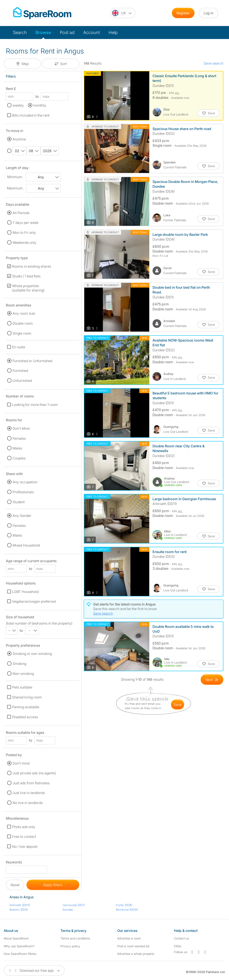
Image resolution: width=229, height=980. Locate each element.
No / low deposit (25, 847)
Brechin (19, 910)
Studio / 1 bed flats (26, 276)
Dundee (68, 910)
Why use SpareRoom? (19, 946)
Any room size (24, 313)
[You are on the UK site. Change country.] (123, 13)
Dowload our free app (34, 970)
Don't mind (21, 763)
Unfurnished (22, 381)
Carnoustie (74, 905)
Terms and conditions (75, 938)
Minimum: (15, 177)
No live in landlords (28, 803)
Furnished (20, 371)
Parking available (26, 707)
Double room (23, 323)
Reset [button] (15, 885)
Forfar (124, 905)
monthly (40, 105)
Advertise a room (129, 938)
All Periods (21, 213)
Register (183, 13)
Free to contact (24, 837)
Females (19, 438)
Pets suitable (22, 687)
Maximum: (15, 188)
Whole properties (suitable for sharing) (28, 288)
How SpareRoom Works (20, 954)
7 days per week (25, 223)
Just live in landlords (29, 793)
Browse (43, 33)
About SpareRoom (16, 938)
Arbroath (20, 905)
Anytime (19, 139)
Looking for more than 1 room (35, 405)
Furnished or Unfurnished (32, 361)
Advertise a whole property (136, 954)
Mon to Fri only (24, 233)
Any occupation (25, 482)
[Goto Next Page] (212, 680)
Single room (22, 333)
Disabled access (25, 717)
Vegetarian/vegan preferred (34, 601)
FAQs (178, 946)
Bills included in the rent (31, 115)
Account (92, 33)
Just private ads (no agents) (34, 773)
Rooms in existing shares (32, 266)
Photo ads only (24, 827)
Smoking (19, 664)
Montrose (127, 910)
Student (19, 502)
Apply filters (53, 885)
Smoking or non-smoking (32, 654)
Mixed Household (26, 545)
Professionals (23, 492)
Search (20, 33)
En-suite (19, 347)
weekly (18, 105)
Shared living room (27, 697)
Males (17, 448)
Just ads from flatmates (31, 783)
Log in (209, 13)
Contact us (181, 938)
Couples (19, 458)
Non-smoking (23, 674)
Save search (214, 63)
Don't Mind (21, 428)
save (178, 705)
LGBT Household (25, 592)
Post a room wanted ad (133, 946)
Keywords (14, 863)
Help (113, 33)
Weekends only (24, 243)
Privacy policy (70, 946)
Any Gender (22, 516)
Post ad (67, 33)
